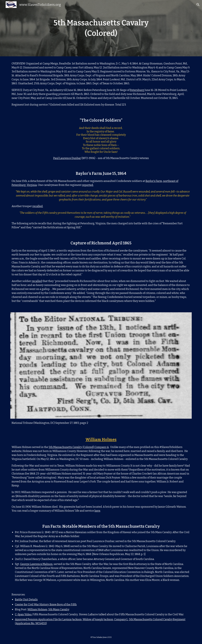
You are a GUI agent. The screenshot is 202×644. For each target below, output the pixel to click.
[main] (101, 28)
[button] (198, 5)
